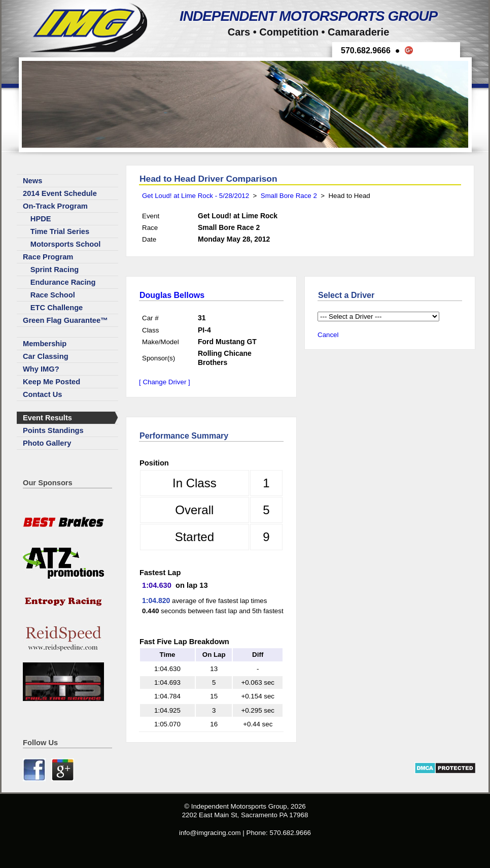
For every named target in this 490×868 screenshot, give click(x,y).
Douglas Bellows (172, 295)
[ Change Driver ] (165, 382)
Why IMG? (41, 369)
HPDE (41, 219)
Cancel (328, 335)
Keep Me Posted (51, 382)
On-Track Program (55, 206)
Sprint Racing (55, 270)
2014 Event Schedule (60, 193)
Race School (53, 295)
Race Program (48, 257)
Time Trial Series (60, 231)
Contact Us (42, 394)
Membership (45, 344)
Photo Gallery (47, 443)
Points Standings (53, 430)
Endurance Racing (63, 282)
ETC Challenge (57, 308)
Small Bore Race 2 (289, 196)
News (32, 181)
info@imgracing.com (210, 833)
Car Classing (46, 356)
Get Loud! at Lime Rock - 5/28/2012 (196, 196)
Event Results (47, 418)
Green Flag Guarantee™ (65, 320)
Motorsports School (65, 244)
